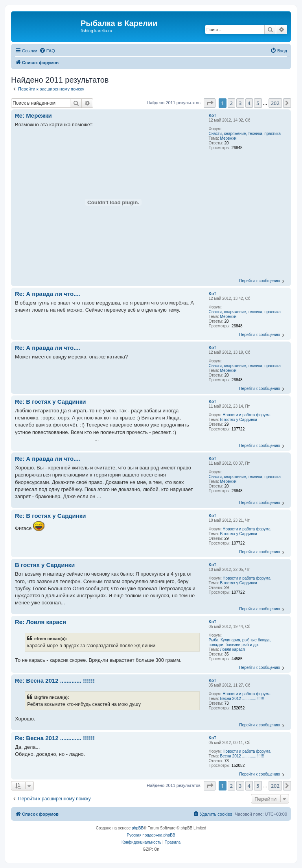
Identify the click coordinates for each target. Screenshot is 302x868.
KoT (212, 115)
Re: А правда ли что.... (48, 294)
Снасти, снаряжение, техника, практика (244, 134)
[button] (210, 103)
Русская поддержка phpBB (151, 835)
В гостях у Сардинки (239, 420)
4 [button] (249, 103)
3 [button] (240, 103)
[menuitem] (47, 51)
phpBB (138, 828)
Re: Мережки (33, 115)
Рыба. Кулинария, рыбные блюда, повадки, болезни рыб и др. (239, 642)
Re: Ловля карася (41, 622)
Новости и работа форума (246, 415)
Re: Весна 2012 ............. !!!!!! (55, 681)
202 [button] (275, 103)
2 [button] (231, 103)
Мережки (228, 138)
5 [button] (258, 103)
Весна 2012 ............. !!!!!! (242, 699)
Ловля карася (233, 649)
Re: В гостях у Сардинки (51, 402)
